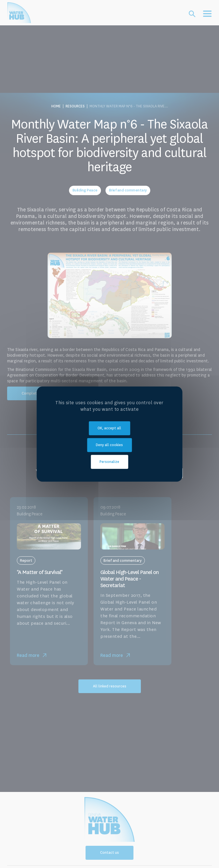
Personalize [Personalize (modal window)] (109, 462)
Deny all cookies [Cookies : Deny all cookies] (109, 445)
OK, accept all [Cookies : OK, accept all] (109, 428)
